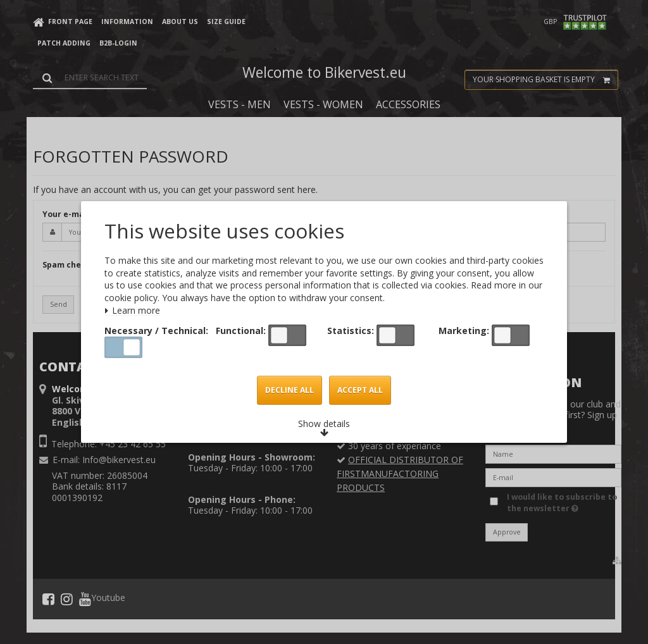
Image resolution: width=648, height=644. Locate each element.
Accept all (361, 391)
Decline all (290, 391)
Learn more (133, 311)
